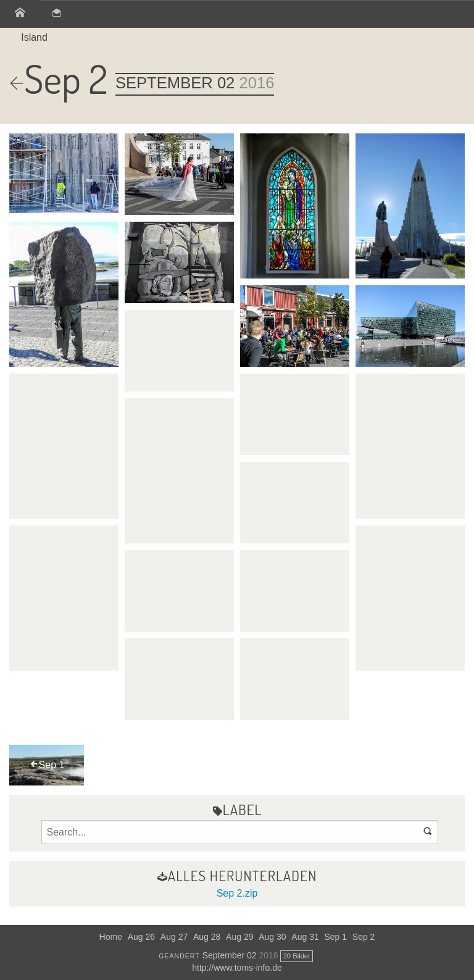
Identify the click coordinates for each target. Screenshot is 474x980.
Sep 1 (335, 937)
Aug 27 (174, 937)
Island (34, 37)
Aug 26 (141, 937)
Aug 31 (305, 937)
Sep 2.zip (237, 893)
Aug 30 (272, 937)
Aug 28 (207, 937)
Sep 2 (364, 937)
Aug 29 (239, 937)
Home (111, 937)
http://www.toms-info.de (237, 968)
